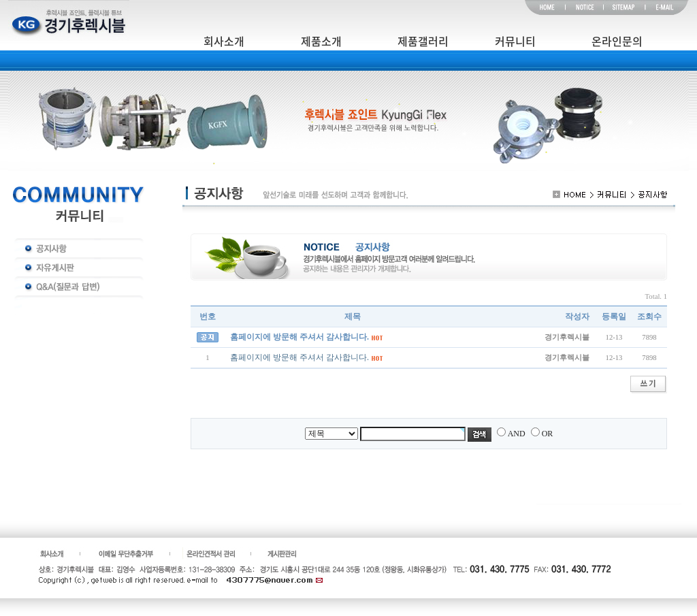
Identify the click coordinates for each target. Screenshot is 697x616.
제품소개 (321, 41)
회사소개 (224, 41)
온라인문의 (617, 41)
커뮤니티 (515, 41)
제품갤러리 (423, 41)
